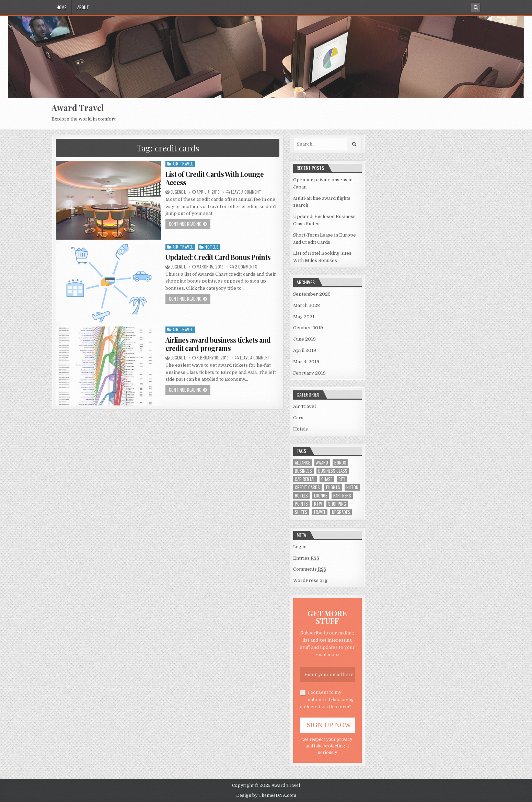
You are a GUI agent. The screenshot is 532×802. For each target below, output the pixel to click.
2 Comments (246, 267)
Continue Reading (185, 224)
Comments (310, 569)
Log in (300, 547)
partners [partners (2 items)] (342, 496)
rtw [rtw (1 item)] (318, 504)
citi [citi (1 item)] (342, 479)
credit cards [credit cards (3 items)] (307, 487)
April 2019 (305, 350)
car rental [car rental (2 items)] (305, 479)
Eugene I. (178, 192)
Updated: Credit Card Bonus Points (218, 257)
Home (61, 7)
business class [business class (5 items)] (333, 471)
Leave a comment (246, 192)
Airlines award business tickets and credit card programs (218, 344)
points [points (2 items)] (301, 504)
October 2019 (308, 328)
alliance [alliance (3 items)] (302, 463)
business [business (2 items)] (303, 471)
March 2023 (307, 305)
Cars (298, 418)
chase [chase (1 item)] (327, 479)
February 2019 (309, 373)
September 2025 (312, 294)
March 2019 (306, 362)
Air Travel (183, 164)
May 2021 (304, 317)
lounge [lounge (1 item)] (321, 496)
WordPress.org (310, 580)
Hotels (212, 247)
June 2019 (304, 339)
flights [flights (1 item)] (333, 487)
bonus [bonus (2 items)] (340, 463)
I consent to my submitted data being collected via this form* (327, 700)
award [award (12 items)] (322, 463)
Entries (306, 558)
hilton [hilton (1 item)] (352, 487)
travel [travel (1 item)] (320, 512)
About (83, 7)
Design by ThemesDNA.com (266, 795)
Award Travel (78, 107)
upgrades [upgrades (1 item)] (341, 512)
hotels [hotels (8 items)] (301, 496)
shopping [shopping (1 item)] (337, 504)
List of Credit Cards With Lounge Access (215, 178)
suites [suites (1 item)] (301, 512)
